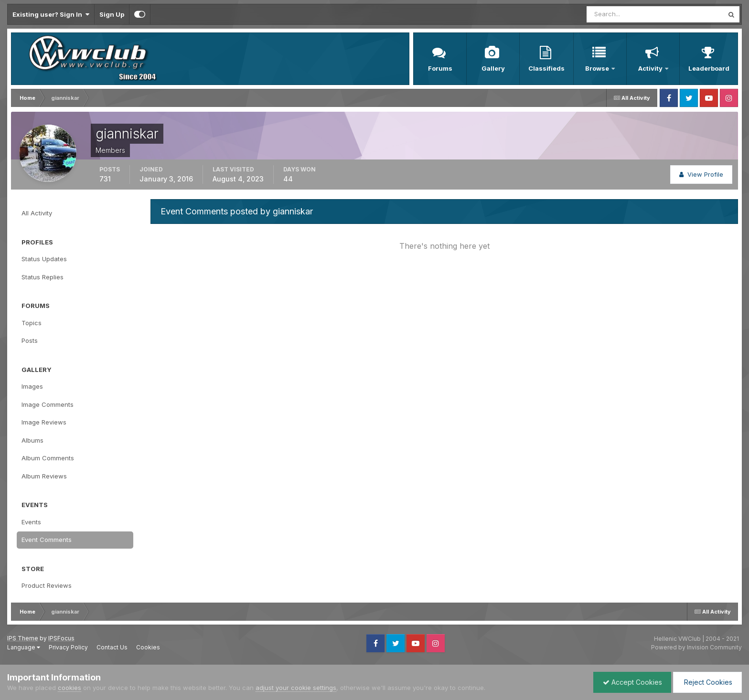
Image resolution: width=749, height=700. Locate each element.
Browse (598, 68)
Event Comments (47, 540)
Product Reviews (47, 585)
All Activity (37, 213)
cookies (70, 688)
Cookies (148, 647)
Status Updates (44, 259)
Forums (440, 68)
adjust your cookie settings (296, 688)
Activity (651, 68)
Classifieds (546, 68)
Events (31, 522)
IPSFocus (61, 638)
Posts (30, 340)
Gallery (493, 68)
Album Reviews (44, 476)
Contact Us (112, 647)
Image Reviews (44, 422)
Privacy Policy (68, 647)
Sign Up (112, 14)
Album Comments (48, 458)
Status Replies (43, 277)
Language (24, 647)
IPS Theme (23, 638)
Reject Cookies (707, 682)
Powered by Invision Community (696, 647)
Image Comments (48, 404)
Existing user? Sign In (51, 14)
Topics (32, 323)
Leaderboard (709, 68)
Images (32, 386)
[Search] (624, 14)
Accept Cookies (630, 682)
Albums (32, 440)
